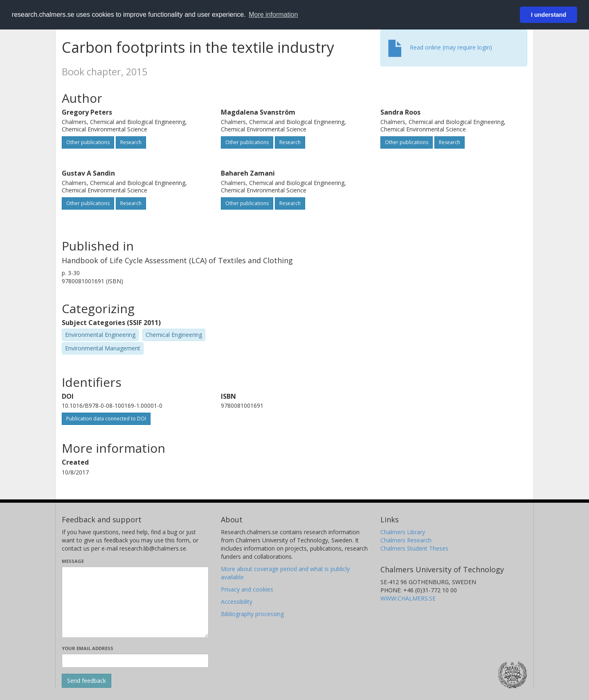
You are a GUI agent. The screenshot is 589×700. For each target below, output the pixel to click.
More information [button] (273, 15)
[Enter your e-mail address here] (135, 661)
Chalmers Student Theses (414, 548)
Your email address (88, 648)
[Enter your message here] (135, 602)
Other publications (88, 142)
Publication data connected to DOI (106, 419)
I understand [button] (549, 15)
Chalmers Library (403, 532)
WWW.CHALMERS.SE (408, 598)
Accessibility (237, 602)
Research (131, 142)
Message (73, 561)
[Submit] (87, 681)
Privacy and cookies (247, 589)
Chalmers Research (406, 540)
